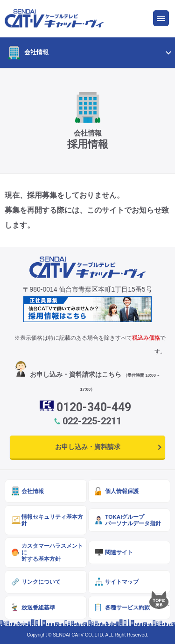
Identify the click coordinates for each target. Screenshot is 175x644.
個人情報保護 (122, 491)
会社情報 (36, 52)
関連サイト (119, 552)
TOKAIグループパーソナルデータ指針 (133, 520)
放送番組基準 (38, 607)
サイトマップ (122, 582)
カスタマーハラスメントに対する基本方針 (52, 552)
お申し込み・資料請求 (88, 447)
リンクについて (41, 582)
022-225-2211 (92, 421)
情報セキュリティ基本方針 (52, 520)
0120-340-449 (94, 407)
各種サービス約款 (127, 607)
